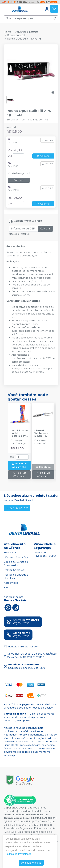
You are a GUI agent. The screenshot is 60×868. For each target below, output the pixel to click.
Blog (7, 588)
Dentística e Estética (26, 32)
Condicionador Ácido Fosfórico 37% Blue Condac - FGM (19, 433)
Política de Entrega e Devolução (16, 576)
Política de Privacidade (18, 854)
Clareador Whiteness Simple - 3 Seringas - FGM (41, 433)
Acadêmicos (11, 583)
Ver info (47, 140)
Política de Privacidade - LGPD (45, 554)
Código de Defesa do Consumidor (16, 564)
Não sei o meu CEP (20, 234)
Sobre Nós (10, 553)
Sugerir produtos (17, 508)
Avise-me (19, 180)
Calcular (46, 229)
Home (8, 32)
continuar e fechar (31, 863)
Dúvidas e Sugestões (16, 557)
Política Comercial (14, 570)
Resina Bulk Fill (16, 35)
